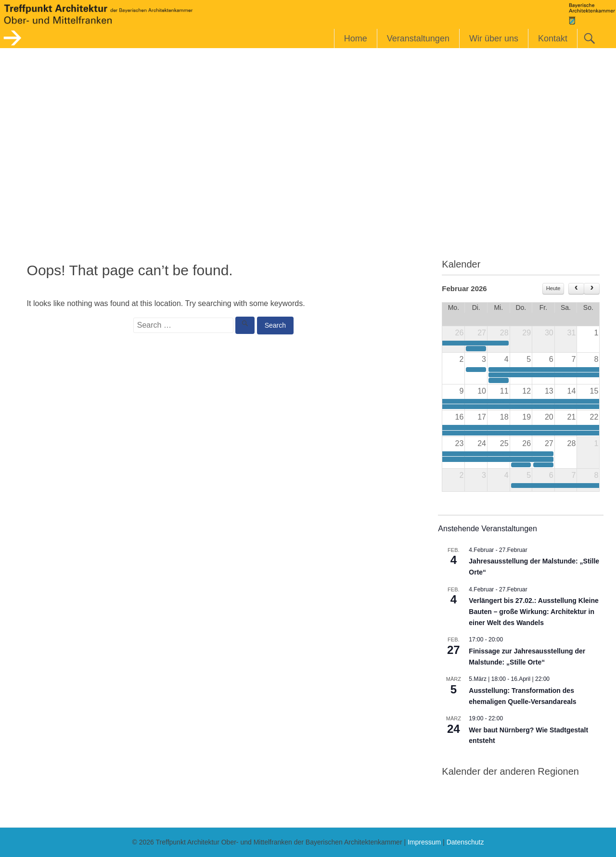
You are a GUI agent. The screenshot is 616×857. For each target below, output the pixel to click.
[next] (592, 289)
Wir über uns (494, 38)
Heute (553, 288)
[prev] (576, 289)
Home (356, 38)
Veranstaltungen (418, 38)
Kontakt (553, 38)
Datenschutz (465, 842)
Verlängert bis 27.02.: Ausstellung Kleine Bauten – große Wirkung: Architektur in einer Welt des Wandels (533, 611)
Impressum (424, 842)
